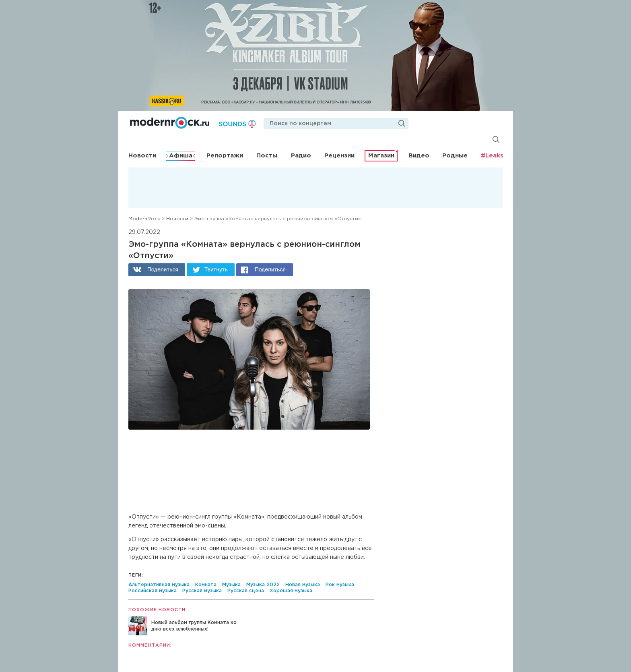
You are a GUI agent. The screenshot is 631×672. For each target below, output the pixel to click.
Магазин (381, 156)
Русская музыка (202, 591)
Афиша (181, 156)
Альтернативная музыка (159, 585)
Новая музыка (303, 585)
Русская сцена (246, 591)
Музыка (231, 585)
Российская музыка (153, 591)
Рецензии (339, 156)
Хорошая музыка (291, 591)
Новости (142, 156)
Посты (267, 156)
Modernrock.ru (170, 123)
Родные (455, 156)
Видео (419, 156)
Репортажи (225, 156)
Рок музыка (340, 585)
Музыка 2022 (263, 585)
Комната (206, 585)
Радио (301, 156)
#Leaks (492, 156)
